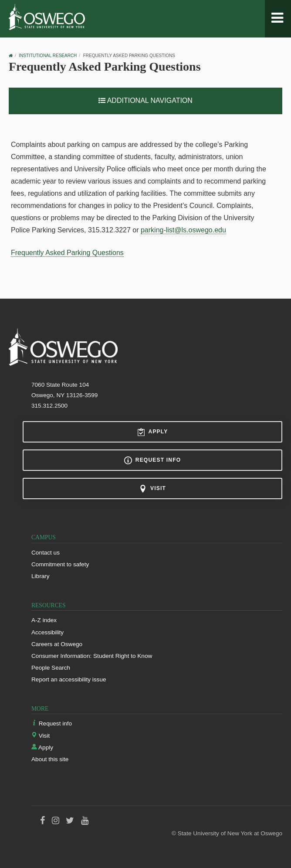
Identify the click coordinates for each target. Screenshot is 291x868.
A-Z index (44, 620)
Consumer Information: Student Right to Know (92, 656)
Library (41, 576)
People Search (51, 668)
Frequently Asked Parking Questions (67, 253)
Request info (152, 460)
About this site (50, 759)
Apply (153, 432)
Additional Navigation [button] (145, 100)
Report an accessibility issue (69, 679)
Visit (152, 489)
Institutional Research (48, 56)
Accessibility (47, 632)
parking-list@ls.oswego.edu (183, 230)
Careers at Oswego (57, 644)
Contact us (46, 553)
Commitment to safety (60, 564)
